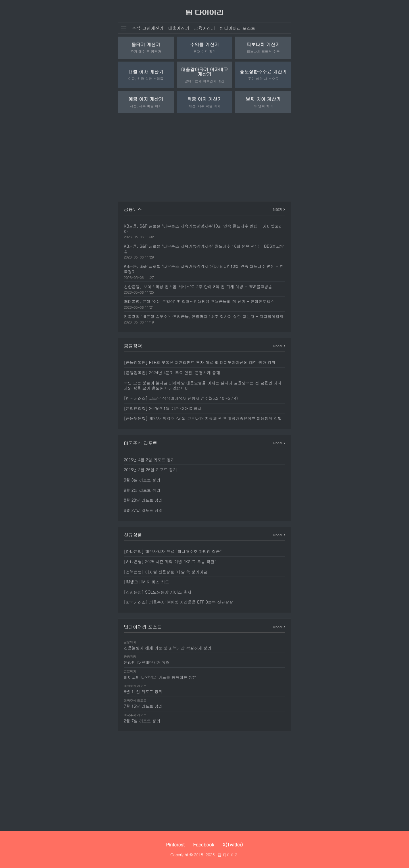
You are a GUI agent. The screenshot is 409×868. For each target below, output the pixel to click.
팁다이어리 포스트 (238, 28)
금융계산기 (205, 28)
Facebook (204, 845)
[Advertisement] (204, 156)
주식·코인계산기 (148, 28)
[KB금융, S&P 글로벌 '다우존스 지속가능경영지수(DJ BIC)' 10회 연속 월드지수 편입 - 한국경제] (204, 271)
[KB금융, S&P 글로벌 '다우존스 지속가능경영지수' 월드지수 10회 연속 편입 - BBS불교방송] (204, 251)
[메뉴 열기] (124, 28)
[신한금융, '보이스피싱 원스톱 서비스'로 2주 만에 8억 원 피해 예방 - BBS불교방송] (204, 289)
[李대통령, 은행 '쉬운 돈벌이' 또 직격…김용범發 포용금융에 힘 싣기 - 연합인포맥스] (204, 304)
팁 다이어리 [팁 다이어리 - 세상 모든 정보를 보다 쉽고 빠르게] (228, 855)
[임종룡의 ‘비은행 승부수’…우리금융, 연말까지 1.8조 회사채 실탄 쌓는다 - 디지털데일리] (204, 319)
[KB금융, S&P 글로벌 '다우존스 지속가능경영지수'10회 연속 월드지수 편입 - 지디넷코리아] (204, 231)
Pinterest (175, 845)
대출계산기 (179, 28)
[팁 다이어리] (204, 11)
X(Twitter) (233, 845)
